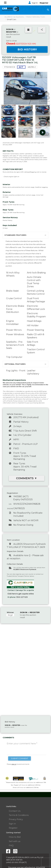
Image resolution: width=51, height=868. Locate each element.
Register (44, 3)
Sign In (33, 3)
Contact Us (15, 811)
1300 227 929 (22, 597)
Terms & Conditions (19, 815)
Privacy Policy (16, 819)
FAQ (11, 845)
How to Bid (15, 837)
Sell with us (15, 841)
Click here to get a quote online (21, 594)
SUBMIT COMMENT (20, 758)
